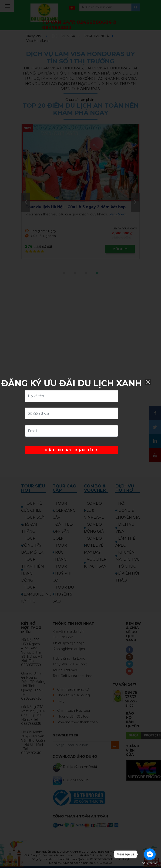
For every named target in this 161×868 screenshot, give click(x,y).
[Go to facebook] (150, 854)
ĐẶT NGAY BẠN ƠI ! (71, 450)
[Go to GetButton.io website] (150, 863)
